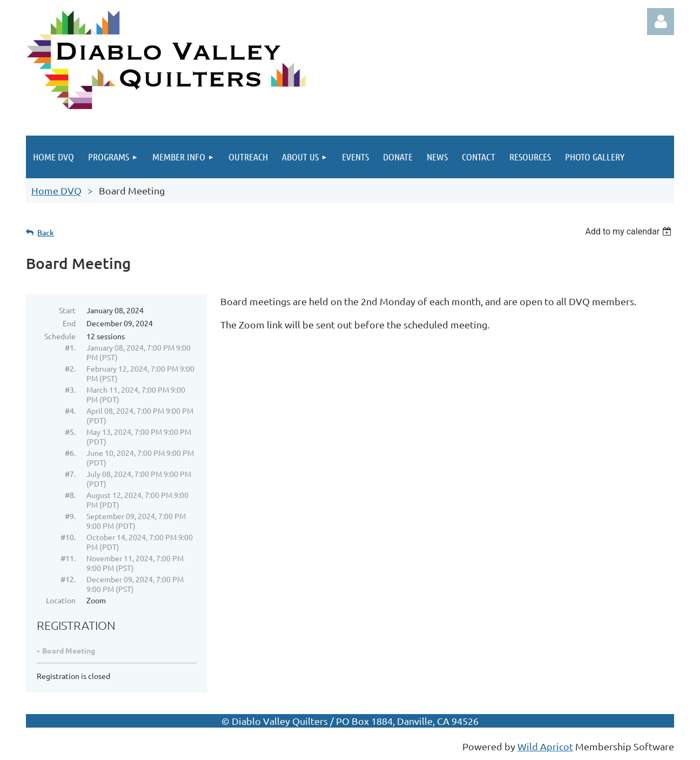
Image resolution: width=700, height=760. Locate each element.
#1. (70, 347)
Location (61, 600)
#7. (70, 474)
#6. (70, 453)
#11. (68, 558)
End (69, 323)
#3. (70, 389)
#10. (68, 537)
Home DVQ (56, 190)
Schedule (60, 336)
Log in (661, 22)
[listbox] (630, 231)
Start (67, 310)
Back (46, 233)
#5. (70, 432)
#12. (68, 579)
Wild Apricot (545, 746)
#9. (70, 516)
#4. (70, 411)
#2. (70, 368)
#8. (70, 495)
